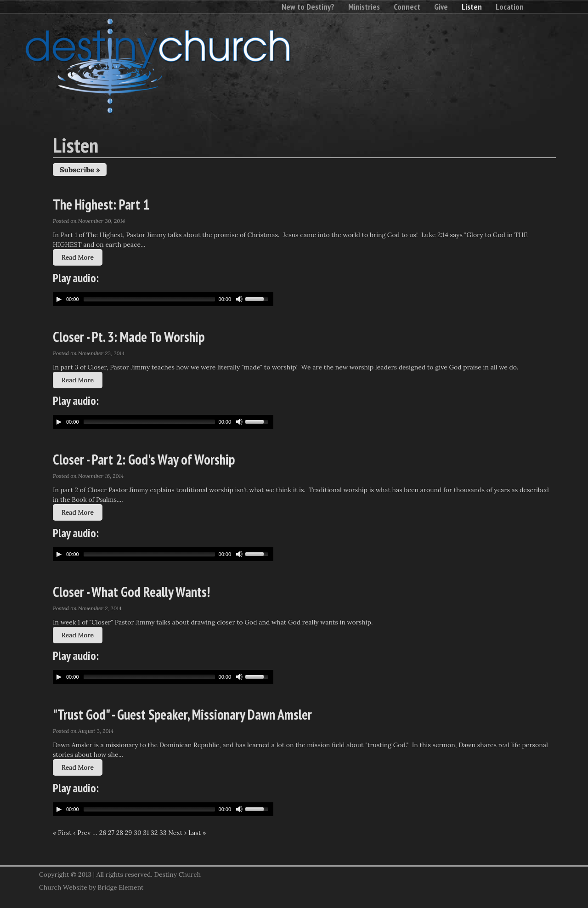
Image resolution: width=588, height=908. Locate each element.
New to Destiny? (308, 7)
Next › (177, 833)
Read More (78, 257)
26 (103, 833)
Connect (407, 7)
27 (111, 833)
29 (129, 833)
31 (146, 833)
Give (441, 7)
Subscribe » (80, 170)
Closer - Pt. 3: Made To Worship (129, 337)
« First (62, 833)
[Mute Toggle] (239, 299)
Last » (197, 833)
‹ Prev (82, 833)
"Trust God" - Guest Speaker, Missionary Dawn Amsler (182, 714)
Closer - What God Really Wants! (131, 592)
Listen (472, 7)
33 (163, 833)
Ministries (364, 7)
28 (120, 833)
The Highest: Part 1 (101, 204)
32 (154, 833)
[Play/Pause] (59, 299)
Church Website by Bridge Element (91, 887)
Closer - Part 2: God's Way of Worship (144, 459)
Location (510, 7)
